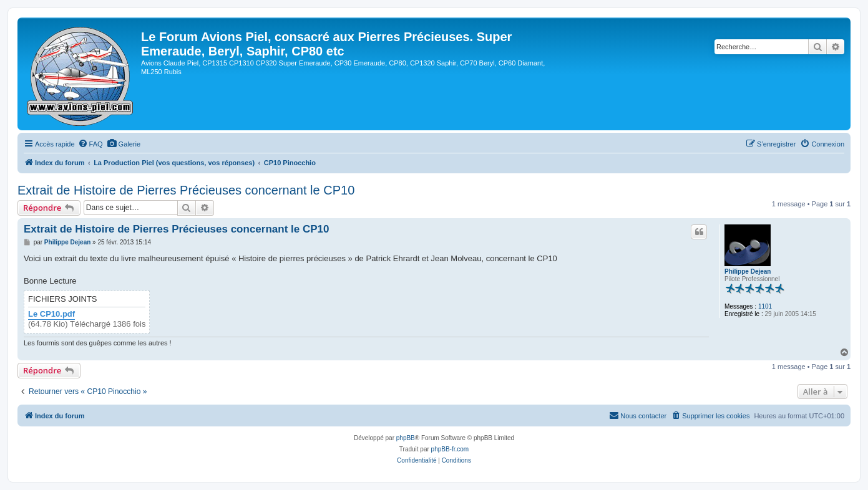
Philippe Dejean (748, 271)
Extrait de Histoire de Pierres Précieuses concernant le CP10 (186, 190)
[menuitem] (90, 144)
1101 (765, 306)
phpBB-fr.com (450, 449)
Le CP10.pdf (51, 314)
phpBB (406, 438)
